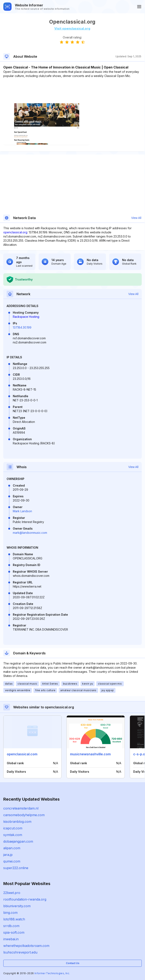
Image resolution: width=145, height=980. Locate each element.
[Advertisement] (72, 91)
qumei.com (12, 861)
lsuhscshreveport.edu (20, 952)
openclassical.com (22, 754)
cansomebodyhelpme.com (24, 815)
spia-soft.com (14, 932)
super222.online (16, 868)
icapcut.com (13, 828)
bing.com (10, 913)
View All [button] (136, 218)
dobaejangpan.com (18, 841)
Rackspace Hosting (26, 317)
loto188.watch (14, 919)
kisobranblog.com (17, 822)
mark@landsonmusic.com (30, 533)
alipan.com (12, 848)
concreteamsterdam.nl (21, 808)
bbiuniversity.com (17, 906)
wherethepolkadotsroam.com (26, 946)
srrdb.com (11, 926)
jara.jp (8, 855)
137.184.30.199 (22, 327)
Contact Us (73, 963)
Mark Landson (22, 511)
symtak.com (13, 835)
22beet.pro (12, 893)
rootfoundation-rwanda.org (25, 899)
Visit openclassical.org (72, 28)
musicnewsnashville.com (90, 754)
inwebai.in (11, 939)
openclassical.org (15, 232)
